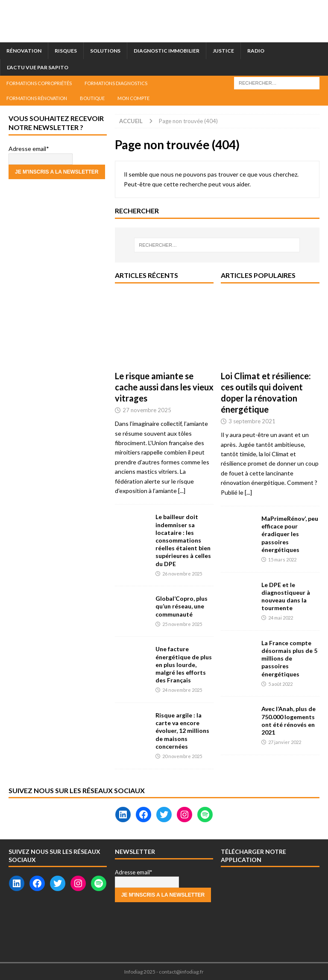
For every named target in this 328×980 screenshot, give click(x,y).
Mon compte (133, 98)
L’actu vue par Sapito (38, 67)
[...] (182, 491)
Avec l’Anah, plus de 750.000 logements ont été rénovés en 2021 (288, 720)
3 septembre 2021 (252, 421)
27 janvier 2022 (285, 742)
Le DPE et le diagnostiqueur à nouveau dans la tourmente (286, 596)
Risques (66, 51)
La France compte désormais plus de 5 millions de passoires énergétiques (289, 658)
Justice (223, 51)
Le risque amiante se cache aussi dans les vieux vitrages (164, 387)
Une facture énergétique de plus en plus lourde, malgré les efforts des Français (184, 664)
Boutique (92, 98)
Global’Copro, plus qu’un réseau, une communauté (182, 606)
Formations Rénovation (37, 98)
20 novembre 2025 (182, 756)
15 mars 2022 (282, 559)
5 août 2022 (280, 684)
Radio (256, 51)
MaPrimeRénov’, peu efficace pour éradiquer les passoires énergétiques (290, 534)
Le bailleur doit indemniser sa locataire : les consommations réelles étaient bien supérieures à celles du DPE (183, 540)
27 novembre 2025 (147, 410)
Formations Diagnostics (116, 83)
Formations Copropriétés (39, 83)
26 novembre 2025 (182, 574)
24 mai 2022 (281, 618)
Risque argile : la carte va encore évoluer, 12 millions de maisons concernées (182, 731)
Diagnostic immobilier (167, 51)
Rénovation (24, 51)
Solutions (105, 51)
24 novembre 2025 (182, 690)
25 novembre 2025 (182, 624)
